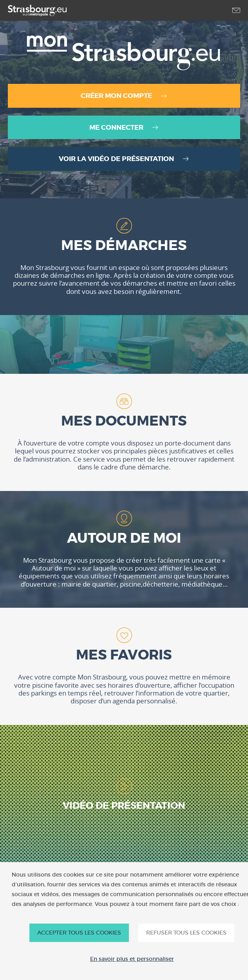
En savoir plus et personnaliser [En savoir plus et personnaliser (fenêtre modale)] (132, 959)
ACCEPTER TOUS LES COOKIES (79, 933)
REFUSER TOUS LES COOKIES (186, 933)
